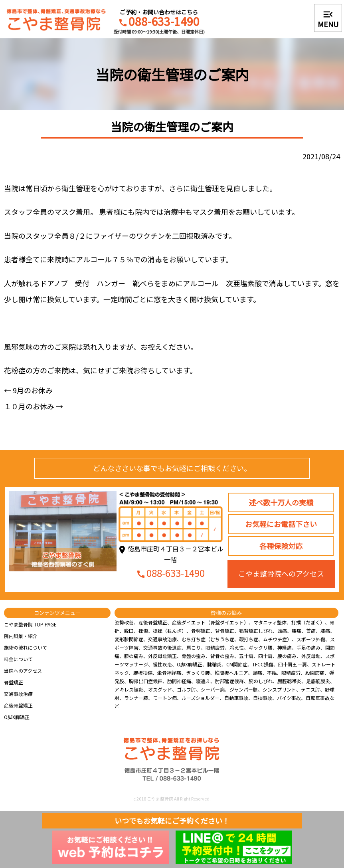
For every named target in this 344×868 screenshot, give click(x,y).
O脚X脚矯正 (17, 717)
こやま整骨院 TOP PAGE (30, 624)
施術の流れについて (26, 647)
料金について (18, 659)
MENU (328, 19)
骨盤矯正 (14, 682)
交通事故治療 (18, 694)
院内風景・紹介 (21, 636)
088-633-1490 (159, 22)
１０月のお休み (34, 406)
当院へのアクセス (23, 671)
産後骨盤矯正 (18, 705)
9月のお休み (28, 390)
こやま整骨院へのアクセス (281, 573)
